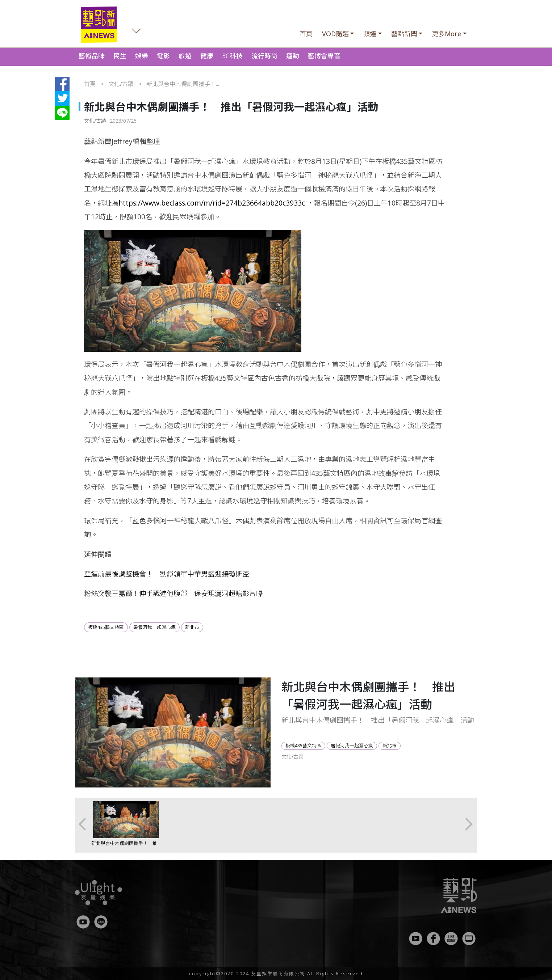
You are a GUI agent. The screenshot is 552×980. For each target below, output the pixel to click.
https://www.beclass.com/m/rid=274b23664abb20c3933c (212, 203)
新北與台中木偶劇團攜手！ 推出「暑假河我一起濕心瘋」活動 (124, 847)
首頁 (306, 34)
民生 (120, 56)
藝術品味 (92, 56)
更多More (446, 34)
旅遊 (185, 56)
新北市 (192, 627)
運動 (293, 56)
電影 (163, 56)
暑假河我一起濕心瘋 (154, 627)
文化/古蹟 (121, 84)
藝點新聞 (404, 34)
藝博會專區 (324, 56)
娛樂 (142, 56)
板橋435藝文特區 (106, 627)
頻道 (370, 34)
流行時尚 (264, 56)
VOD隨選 (335, 34)
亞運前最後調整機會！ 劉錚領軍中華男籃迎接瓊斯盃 (167, 574)
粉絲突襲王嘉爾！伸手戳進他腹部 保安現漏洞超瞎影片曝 (173, 593)
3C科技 (232, 56)
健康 (207, 56)
